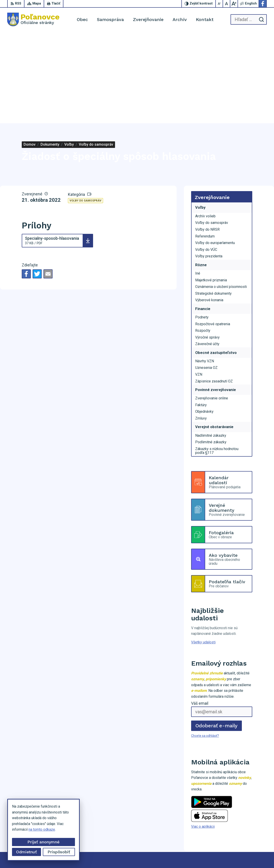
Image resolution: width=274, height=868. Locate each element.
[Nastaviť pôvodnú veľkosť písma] (227, 4)
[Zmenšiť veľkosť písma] (219, 4)
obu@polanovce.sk (252, 830)
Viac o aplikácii (203, 735)
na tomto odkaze (42, 829)
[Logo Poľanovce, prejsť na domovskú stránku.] (33, 19)
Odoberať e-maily (217, 634)
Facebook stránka (251, 835)
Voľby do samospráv (85, 109)
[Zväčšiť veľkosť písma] (234, 4)
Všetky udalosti (203, 551)
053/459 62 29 (249, 825)
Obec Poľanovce (196, 856)
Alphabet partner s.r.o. (136, 856)
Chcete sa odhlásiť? (205, 644)
